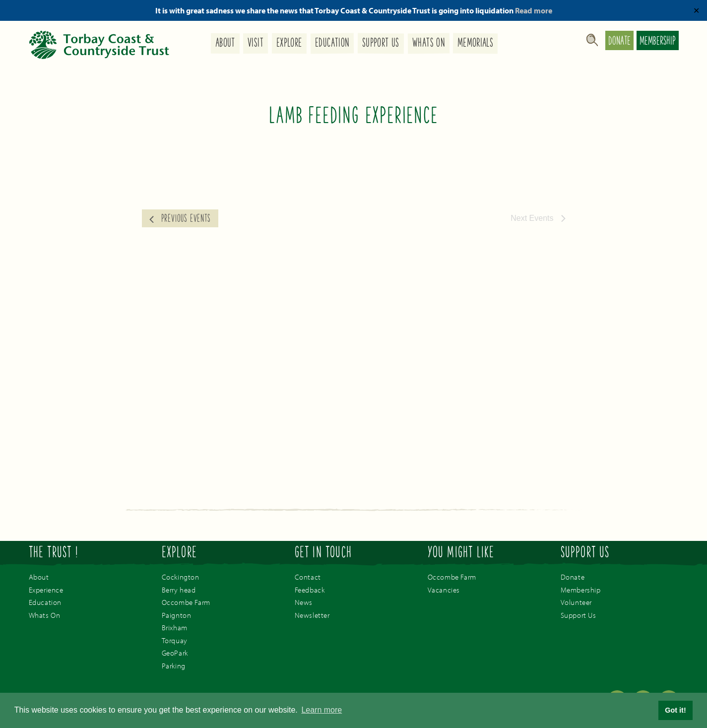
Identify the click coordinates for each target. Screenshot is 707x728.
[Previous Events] (180, 218)
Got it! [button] (675, 710)
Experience (46, 590)
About (225, 44)
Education (332, 44)
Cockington (181, 577)
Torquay (175, 640)
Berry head (179, 590)
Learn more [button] (321, 710)
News (304, 602)
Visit (256, 44)
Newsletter (312, 615)
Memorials (475, 44)
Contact (308, 577)
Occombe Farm (186, 602)
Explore (289, 44)
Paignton (177, 615)
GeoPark (175, 653)
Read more (534, 10)
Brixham (175, 628)
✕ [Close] (696, 10)
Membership (658, 42)
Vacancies (444, 590)
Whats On (428, 44)
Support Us (381, 44)
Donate (619, 42)
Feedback (310, 590)
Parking (174, 666)
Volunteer (576, 602)
